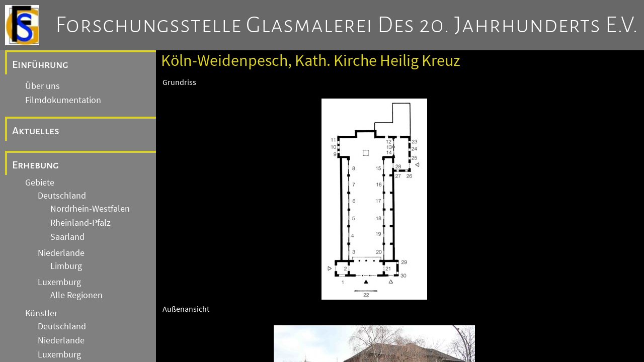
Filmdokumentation (63, 100)
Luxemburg (59, 282)
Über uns (43, 86)
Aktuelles (36, 131)
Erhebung (35, 165)
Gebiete (40, 183)
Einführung (40, 64)
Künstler (41, 313)
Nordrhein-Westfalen (90, 209)
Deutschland (62, 196)
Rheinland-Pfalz (80, 223)
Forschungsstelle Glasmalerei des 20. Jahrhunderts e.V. (347, 25)
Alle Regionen (76, 295)
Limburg (66, 266)
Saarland (67, 237)
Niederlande (61, 253)
